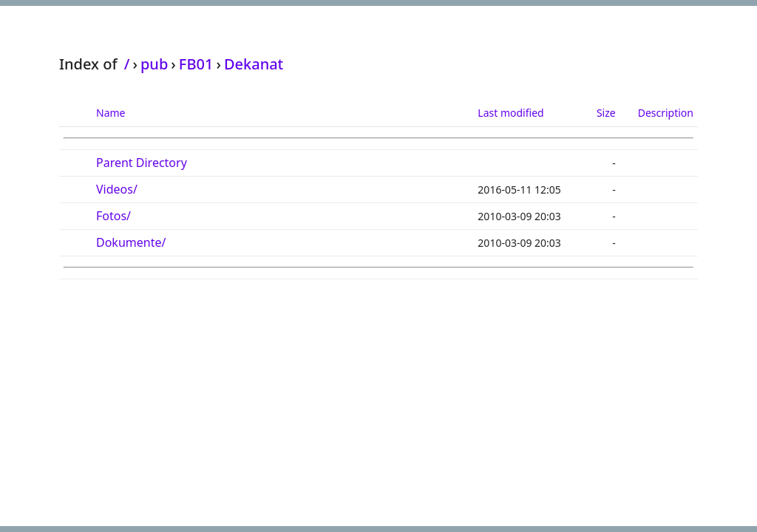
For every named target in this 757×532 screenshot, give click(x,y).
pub (154, 64)
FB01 (196, 64)
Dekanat (254, 64)
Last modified (510, 113)
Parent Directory (142, 163)
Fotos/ (113, 216)
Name (111, 113)
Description (666, 113)
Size (606, 113)
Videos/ (117, 189)
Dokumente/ (131, 242)
